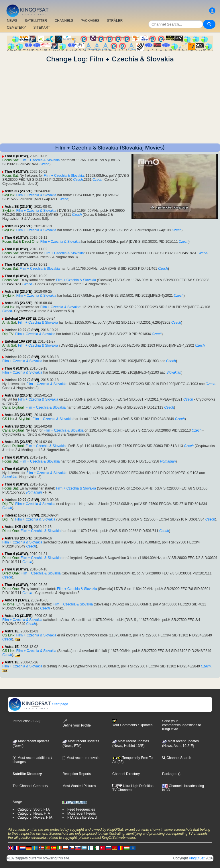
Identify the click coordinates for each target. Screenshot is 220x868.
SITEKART (42, 28)
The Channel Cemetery (30, 786)
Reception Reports (77, 774)
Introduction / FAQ (26, 721)
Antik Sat (9, 323)
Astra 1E (12, 631)
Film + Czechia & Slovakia (40, 160)
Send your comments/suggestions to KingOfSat (182, 725)
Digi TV (8, 334)
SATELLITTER (36, 21)
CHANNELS (64, 21)
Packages (170, 774)
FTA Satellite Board (82, 817)
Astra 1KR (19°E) (18, 527)
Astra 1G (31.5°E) (19, 616)
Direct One (30, 242)
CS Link (8, 419)
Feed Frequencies (81, 809)
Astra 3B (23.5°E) (18, 191)
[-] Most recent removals (81, 758)
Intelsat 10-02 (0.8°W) (22, 330)
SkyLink (8, 195)
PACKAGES (90, 21)
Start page (38, 704)
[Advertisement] (110, 103)
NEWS (12, 21)
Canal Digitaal (13, 407)
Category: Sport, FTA (34, 809)
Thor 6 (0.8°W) (16, 156)
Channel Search (177, 758)
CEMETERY (16, 28)
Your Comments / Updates (132, 723)
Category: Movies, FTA (35, 817)
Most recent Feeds (81, 813)
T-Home (8, 604)
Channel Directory (126, 774)
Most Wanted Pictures (79, 786)
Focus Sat (10, 160)
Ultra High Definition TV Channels (133, 788)
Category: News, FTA (34, 813)
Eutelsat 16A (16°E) (20, 319)
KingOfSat (197, 858)
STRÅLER (115, 21)
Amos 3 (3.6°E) (17, 600)
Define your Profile (77, 723)
